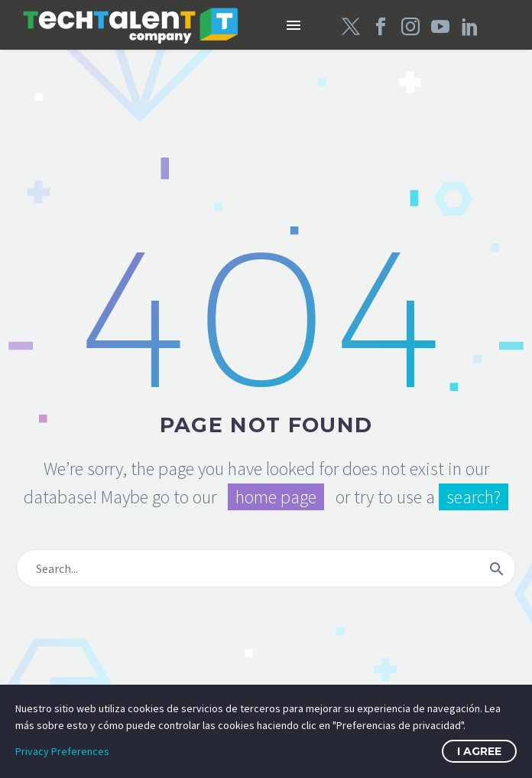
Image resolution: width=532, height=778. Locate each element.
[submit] (497, 568)
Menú (294, 25)
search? (474, 497)
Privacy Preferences (62, 751)
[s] (266, 568)
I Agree (479, 751)
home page (276, 497)
